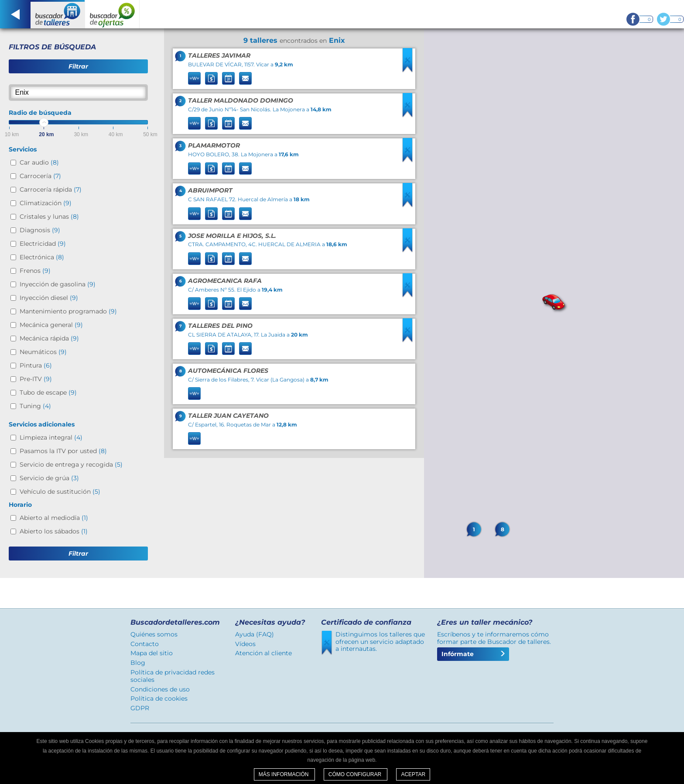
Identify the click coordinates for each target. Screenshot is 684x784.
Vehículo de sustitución (60, 492)
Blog (138, 663)
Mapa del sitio (152, 653)
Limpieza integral (51, 437)
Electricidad (43, 244)
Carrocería (40, 176)
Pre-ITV (36, 379)
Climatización (46, 203)
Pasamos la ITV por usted (63, 451)
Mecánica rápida (49, 338)
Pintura (36, 365)
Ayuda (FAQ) (255, 634)
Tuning (35, 406)
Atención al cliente (263, 653)
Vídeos (245, 644)
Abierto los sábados (54, 531)
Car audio (39, 162)
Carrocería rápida (51, 189)
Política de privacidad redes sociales (173, 676)
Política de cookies (159, 698)
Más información (284, 774)
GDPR (140, 708)
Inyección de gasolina (58, 284)
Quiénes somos (154, 634)
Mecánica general (51, 325)
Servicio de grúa (49, 478)
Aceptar (413, 774)
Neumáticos (43, 352)
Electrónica (42, 257)
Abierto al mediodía (54, 518)
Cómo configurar (356, 774)
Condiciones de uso (160, 689)
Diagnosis (40, 230)
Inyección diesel (49, 298)
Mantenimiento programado (68, 311)
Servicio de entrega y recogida (71, 464)
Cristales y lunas (49, 217)
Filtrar (78, 66)
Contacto (145, 644)
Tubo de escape (48, 392)
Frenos (35, 271)
